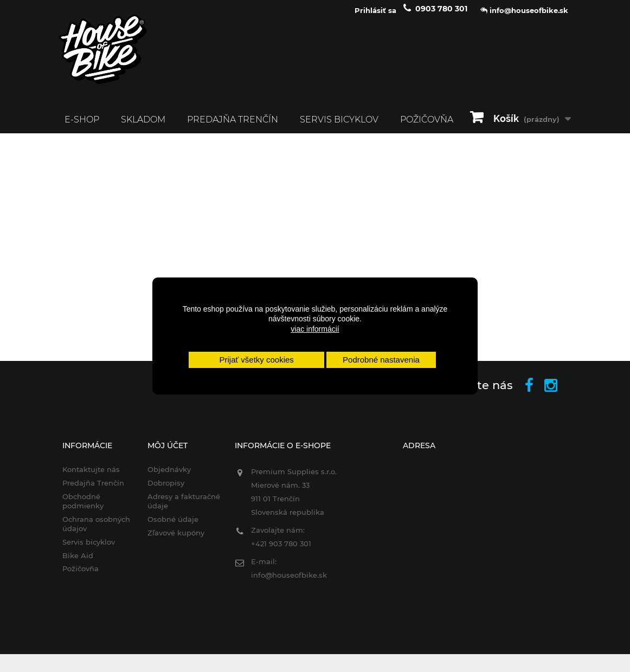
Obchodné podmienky (83, 508)
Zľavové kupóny (176, 539)
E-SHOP (82, 126)
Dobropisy (166, 490)
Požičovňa (81, 576)
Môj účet (168, 453)
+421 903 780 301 (281, 551)
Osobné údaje (173, 526)
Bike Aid (78, 562)
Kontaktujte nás (91, 476)
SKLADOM (143, 126)
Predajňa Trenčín (233, 126)
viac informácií (315, 329)
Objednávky (169, 476)
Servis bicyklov (339, 126)
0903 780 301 (441, 15)
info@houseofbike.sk (289, 582)
